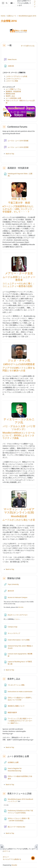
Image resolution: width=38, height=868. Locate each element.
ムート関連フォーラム (13, 89)
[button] (7, 3)
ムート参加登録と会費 (13, 98)
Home (3, 16)
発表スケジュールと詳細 (19, 793)
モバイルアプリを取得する (12, 859)
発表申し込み (10, 96)
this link (21, 607)
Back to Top (10, 154)
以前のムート (12, 16)
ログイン (6, 851)
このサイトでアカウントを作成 (16, 76)
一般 (10, 45)
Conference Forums (17, 127)
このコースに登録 (12, 81)
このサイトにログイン (13, 79)
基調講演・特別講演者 (13, 91)
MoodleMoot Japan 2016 (27, 16)
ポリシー (6, 857)
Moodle (14, 865)
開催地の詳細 (10, 94)
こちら (16, 619)
